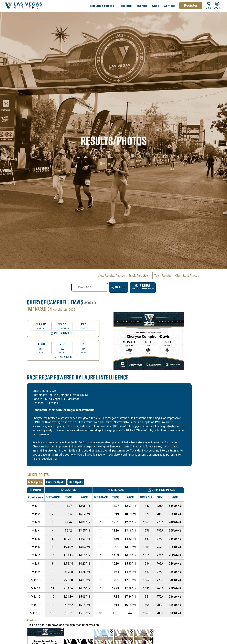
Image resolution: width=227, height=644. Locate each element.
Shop (156, 6)
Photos (31, 619)
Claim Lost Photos (187, 276)
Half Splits (76, 481)
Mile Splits (35, 481)
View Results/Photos (111, 276)
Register (191, 6)
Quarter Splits (55, 481)
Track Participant (139, 276)
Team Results (163, 276)
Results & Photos (102, 6)
